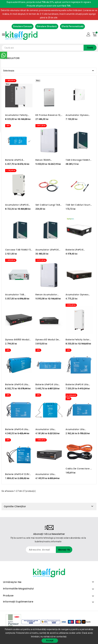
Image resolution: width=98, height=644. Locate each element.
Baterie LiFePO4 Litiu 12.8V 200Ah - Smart (17, 429)
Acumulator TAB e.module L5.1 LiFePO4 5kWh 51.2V (17, 295)
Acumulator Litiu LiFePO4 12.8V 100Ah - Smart (78, 429)
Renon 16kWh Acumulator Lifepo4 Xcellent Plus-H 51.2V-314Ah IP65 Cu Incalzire (49, 160)
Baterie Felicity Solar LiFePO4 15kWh (77, 340)
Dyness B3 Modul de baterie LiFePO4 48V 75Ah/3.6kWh (47, 340)
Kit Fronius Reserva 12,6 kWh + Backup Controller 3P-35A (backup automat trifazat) (49, 115)
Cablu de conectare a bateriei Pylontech (79, 469)
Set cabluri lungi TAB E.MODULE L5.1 (48, 205)
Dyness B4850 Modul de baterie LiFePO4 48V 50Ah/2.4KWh (19, 340)
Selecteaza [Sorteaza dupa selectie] (49, 70)
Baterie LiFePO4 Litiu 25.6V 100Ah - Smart (47, 384)
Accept (50, 641)
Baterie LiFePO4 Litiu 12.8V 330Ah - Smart (77, 384)
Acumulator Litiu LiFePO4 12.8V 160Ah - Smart (48, 429)
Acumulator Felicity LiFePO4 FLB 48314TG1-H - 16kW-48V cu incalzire (18, 115)
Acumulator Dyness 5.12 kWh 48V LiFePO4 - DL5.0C (79, 295)
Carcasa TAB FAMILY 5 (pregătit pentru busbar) (18, 250)
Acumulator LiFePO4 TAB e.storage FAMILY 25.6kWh (48, 250)
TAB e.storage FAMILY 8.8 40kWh (78, 160)
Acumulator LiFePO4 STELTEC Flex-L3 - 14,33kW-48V (17, 205)
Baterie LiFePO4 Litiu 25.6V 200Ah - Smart (17, 384)
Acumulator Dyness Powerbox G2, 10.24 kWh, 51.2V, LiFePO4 (77, 115)
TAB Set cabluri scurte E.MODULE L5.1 (79, 205)
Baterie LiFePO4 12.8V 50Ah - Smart (17, 474)
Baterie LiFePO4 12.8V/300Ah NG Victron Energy (14, 160)
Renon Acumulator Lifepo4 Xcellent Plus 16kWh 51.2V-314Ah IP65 (47, 295)
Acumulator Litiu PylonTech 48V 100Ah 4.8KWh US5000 (48, 474)
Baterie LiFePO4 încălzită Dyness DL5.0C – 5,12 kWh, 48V (79, 250)
